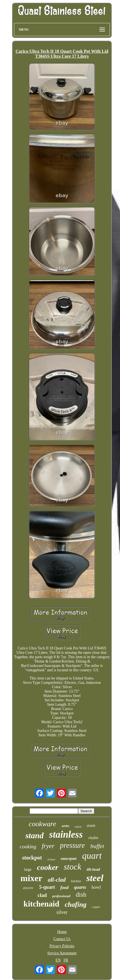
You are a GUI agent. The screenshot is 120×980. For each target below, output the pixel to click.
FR (66, 960)
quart (92, 856)
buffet (97, 846)
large (28, 869)
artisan (51, 859)
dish (81, 895)
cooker (48, 867)
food (65, 888)
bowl (96, 887)
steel (95, 878)
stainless (66, 835)
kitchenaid (42, 904)
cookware (42, 824)
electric (28, 888)
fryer (48, 846)
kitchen (76, 881)
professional (61, 896)
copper (96, 907)
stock (73, 867)
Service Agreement (62, 953)
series (65, 826)
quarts (80, 887)
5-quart (47, 887)
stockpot (32, 858)
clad (42, 895)
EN (58, 960)
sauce (78, 826)
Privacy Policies (62, 946)
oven (91, 826)
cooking (28, 847)
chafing (75, 904)
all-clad (57, 880)
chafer (93, 838)
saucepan (68, 858)
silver (62, 912)
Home (62, 932)
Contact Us (62, 939)
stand (35, 835)
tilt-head (93, 869)
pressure (72, 845)
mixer (32, 878)
